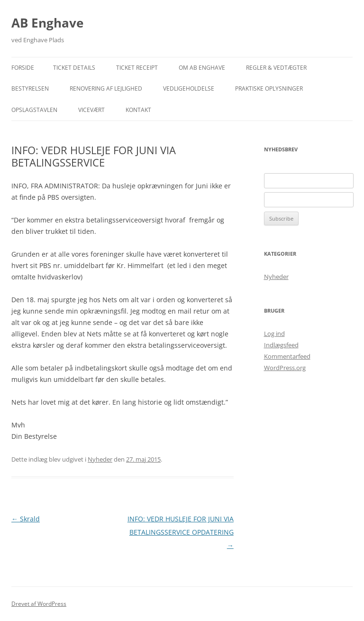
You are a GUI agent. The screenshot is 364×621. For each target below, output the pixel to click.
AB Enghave (47, 23)
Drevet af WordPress (39, 604)
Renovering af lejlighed (106, 88)
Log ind (274, 334)
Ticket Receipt (137, 68)
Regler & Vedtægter (276, 68)
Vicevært (91, 110)
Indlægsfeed (281, 345)
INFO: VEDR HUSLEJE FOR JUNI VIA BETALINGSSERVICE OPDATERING (181, 532)
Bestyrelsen (30, 88)
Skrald (26, 519)
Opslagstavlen (34, 110)
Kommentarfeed (287, 356)
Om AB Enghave (202, 68)
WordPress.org (285, 368)
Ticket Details (74, 68)
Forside (23, 68)
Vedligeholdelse (189, 88)
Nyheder (100, 459)
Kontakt (138, 110)
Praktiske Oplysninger (269, 88)
